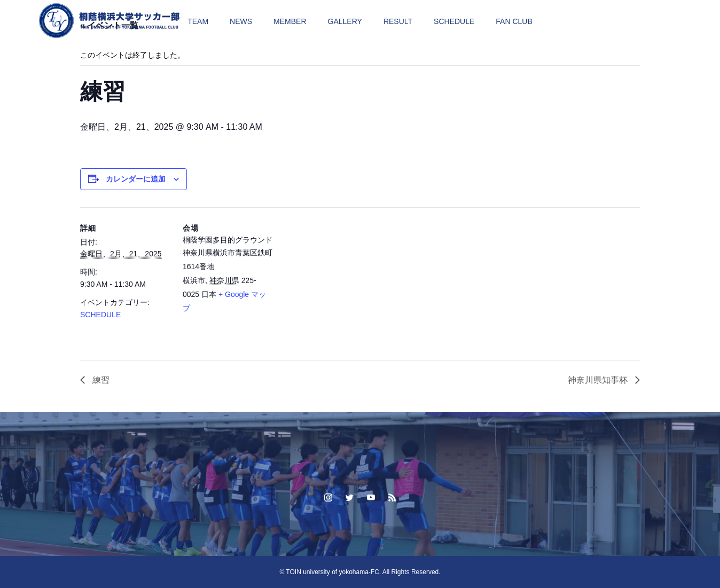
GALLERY (345, 21)
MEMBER (290, 21)
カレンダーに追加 (136, 179)
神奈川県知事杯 (599, 380)
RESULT (398, 21)
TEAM (198, 21)
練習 (100, 380)
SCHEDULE (454, 21)
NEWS (241, 21)
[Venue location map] (342, 281)
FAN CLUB (514, 21)
